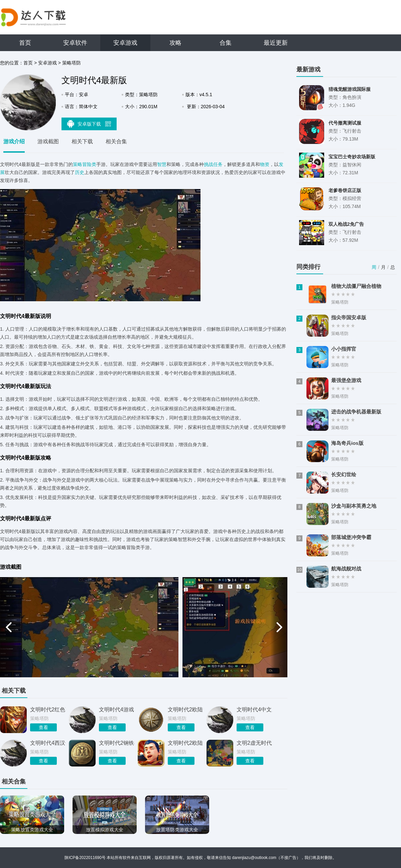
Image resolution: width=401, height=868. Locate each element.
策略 (78, 164)
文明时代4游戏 (116, 710)
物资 (265, 164)
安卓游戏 (125, 43)
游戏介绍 (14, 141)
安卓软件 (75, 43)
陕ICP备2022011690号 (85, 858)
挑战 (209, 164)
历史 (80, 172)
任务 (218, 164)
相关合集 (116, 141)
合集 (226, 43)
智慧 (162, 164)
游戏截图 (48, 141)
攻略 (175, 43)
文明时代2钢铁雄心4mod (117, 743)
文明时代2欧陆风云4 (185, 710)
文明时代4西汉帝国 (48, 743)
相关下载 (82, 141)
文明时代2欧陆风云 (185, 743)
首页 (25, 43)
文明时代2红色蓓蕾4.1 (48, 710)
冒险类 (89, 164)
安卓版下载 (89, 124)
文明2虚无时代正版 (254, 743)
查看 (43, 727)
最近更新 (276, 43)
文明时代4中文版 (254, 710)
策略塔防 (72, 63)
